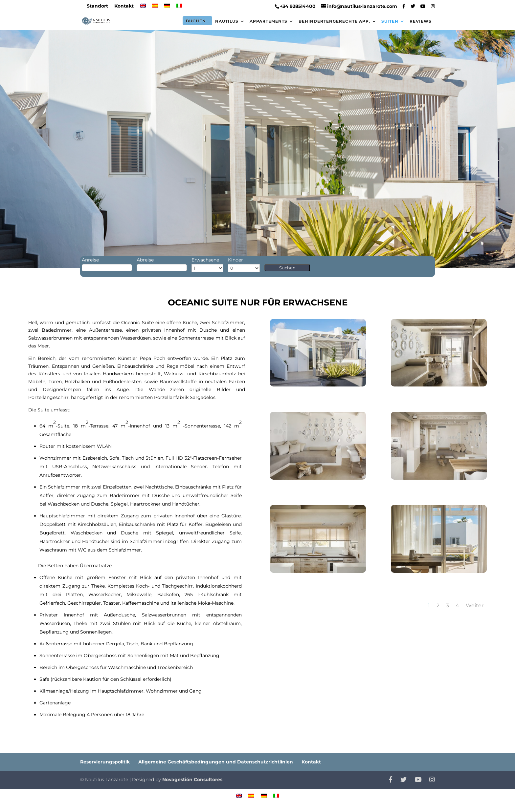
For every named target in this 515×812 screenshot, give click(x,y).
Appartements (269, 21)
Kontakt (124, 6)
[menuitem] (143, 8)
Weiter (475, 605)
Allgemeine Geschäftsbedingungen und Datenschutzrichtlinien (216, 762)
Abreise (145, 260)
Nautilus (227, 21)
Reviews (421, 21)
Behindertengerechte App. (334, 21)
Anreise (90, 260)
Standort (97, 6)
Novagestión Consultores (192, 780)
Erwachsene (205, 260)
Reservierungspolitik (105, 762)
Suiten (390, 21)
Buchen (196, 21)
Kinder (235, 260)
